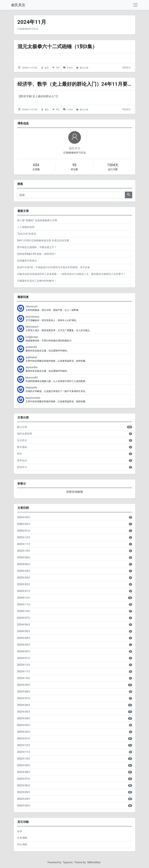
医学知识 (22, 460)
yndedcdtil (31, 347)
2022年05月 (24, 792)
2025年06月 (24, 564)
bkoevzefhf (32, 378)
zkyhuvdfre (32, 367)
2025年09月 (24, 557)
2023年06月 (24, 705)
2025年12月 (24, 537)
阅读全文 (127, 68)
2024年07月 (24, 618)
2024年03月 (24, 645)
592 (58, 110)
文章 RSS (22, 838)
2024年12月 (24, 598)
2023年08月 (24, 692)
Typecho (68, 862)
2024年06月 (24, 625)
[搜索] (71, 195)
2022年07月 (24, 779)
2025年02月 (24, 584)
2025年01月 (24, 591)
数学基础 (22, 447)
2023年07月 (24, 698)
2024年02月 (24, 651)
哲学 (20, 454)
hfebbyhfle (31, 388)
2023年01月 (24, 739)
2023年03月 (24, 725)
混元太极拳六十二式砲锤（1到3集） (57, 46)
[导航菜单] (135, 5)
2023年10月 (24, 678)
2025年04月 (24, 571)
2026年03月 (24, 517)
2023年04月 (24, 718)
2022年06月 (24, 785)
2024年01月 (24, 658)
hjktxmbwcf (32, 327)
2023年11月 (24, 671)
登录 (20, 831)
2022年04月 (24, 799)
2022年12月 (24, 745)
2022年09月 (24, 765)
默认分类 (84, 68)
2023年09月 (24, 685)
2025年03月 (24, 578)
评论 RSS (22, 845)
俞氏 (47, 68)
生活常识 (22, 440)
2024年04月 (24, 638)
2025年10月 (24, 551)
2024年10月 (24, 611)
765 (58, 68)
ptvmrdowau (32, 317)
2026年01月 (24, 531)
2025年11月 (24, 544)
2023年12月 (24, 665)
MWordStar (94, 862)
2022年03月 (24, 806)
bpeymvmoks (33, 398)
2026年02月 (24, 524)
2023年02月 (24, 732)
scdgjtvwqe (32, 337)
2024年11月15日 (30, 110)
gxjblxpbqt (31, 357)
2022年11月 (24, 752)
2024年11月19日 (30, 68)
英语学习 (22, 467)
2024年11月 (24, 604)
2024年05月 (24, 631)
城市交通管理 (25, 434)
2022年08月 (24, 772)
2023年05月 (24, 712)
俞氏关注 (18, 5)
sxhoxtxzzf (32, 306)
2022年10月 (24, 759)
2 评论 (70, 68)
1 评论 (70, 110)
